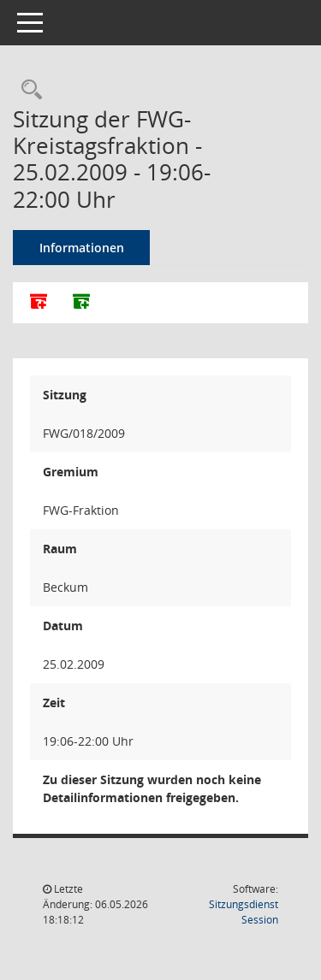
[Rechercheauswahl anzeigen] (27, 90)
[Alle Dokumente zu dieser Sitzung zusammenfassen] (39, 303)
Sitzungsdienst (244, 912)
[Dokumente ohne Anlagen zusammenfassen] (81, 303)
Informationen (82, 248)
